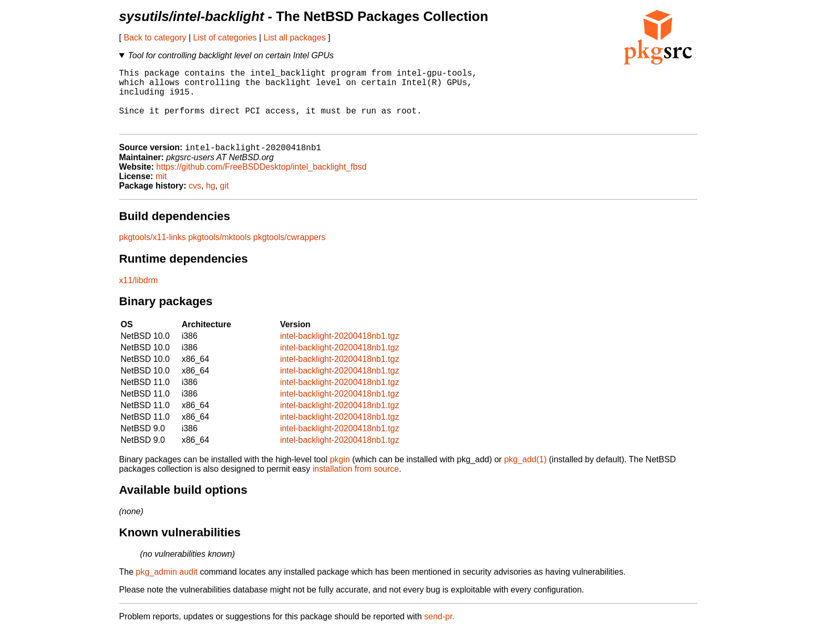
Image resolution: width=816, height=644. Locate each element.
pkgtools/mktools (219, 251)
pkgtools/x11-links (153, 251)
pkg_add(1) (525, 474)
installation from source (356, 483)
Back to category (155, 38)
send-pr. (439, 631)
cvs (195, 200)
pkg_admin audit (167, 586)
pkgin (340, 474)
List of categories (225, 38)
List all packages (295, 38)
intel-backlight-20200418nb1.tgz (340, 350)
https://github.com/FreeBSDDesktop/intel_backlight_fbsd (261, 181)
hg (211, 200)
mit (161, 190)
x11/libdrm (139, 294)
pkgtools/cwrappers (290, 251)
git (225, 200)
